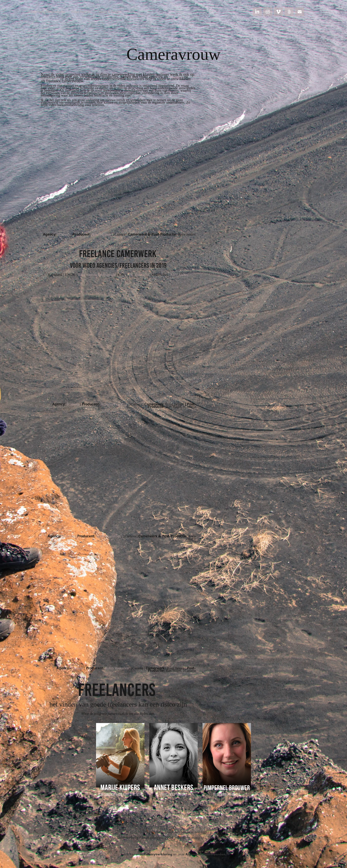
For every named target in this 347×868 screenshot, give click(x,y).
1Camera (176, 77)
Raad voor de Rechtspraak (97, 275)
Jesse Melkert (101, 234)
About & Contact (110, 12)
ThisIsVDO (50, 79)
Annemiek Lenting (114, 404)
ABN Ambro (179, 275)
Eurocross (142, 275)
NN (130, 275)
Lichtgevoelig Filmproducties (47, 12)
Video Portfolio (81, 12)
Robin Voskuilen (117, 668)
